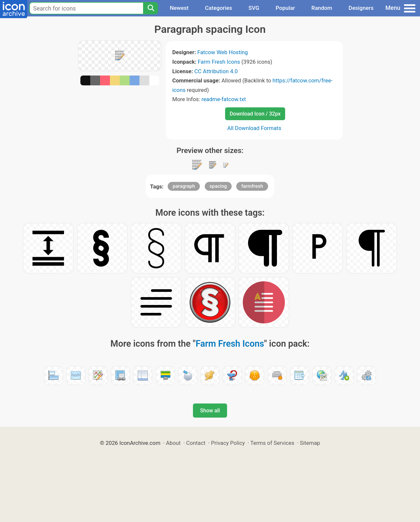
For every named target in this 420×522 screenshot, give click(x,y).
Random (322, 8)
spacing (218, 186)
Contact (196, 443)
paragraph (184, 186)
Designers (361, 8)
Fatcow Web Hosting (222, 52)
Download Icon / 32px (255, 114)
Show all (210, 411)
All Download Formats (254, 128)
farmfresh (252, 186)
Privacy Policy (228, 443)
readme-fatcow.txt (224, 99)
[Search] (151, 8)
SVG (254, 8)
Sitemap (310, 443)
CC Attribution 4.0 (216, 71)
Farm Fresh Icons (219, 62)
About (173, 443)
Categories (219, 8)
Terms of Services (272, 443)
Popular (285, 8)
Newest (179, 8)
